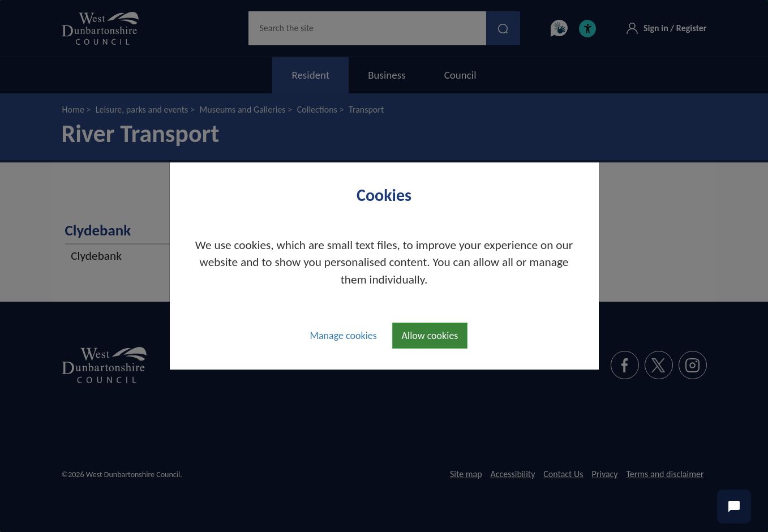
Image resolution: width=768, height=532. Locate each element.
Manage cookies (344, 336)
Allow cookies (430, 336)
